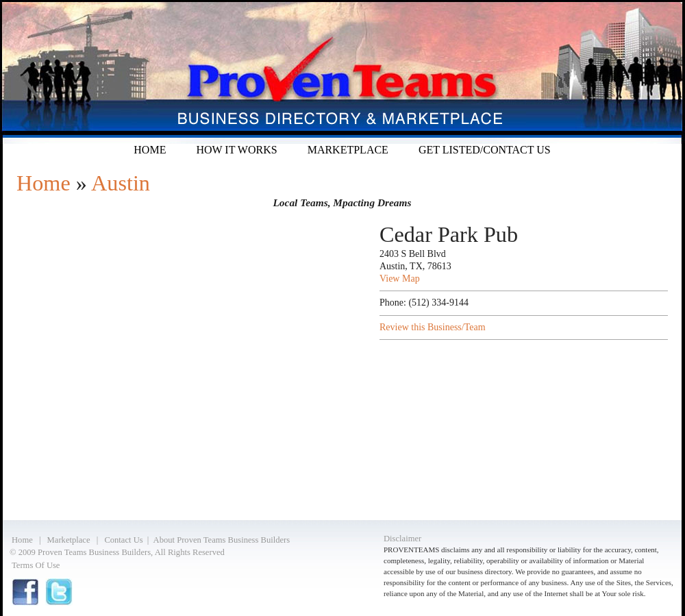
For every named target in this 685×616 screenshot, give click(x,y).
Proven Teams (342, 72)
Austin (121, 183)
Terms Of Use (36, 565)
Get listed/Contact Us (485, 150)
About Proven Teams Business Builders (222, 540)
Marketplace (348, 150)
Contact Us (123, 540)
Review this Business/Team (433, 327)
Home (150, 150)
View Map (400, 279)
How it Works (236, 150)
